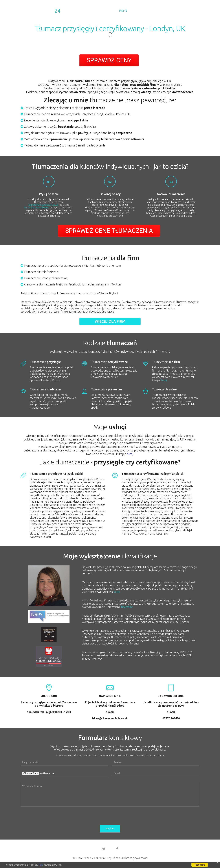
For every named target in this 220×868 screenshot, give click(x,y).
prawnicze (106, 389)
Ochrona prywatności (135, 858)
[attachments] (64, 773)
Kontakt (193, 11)
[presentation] (44, 813)
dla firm (166, 362)
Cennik (153, 11)
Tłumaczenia (40, 11)
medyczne (45, 389)
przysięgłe (45, 362)
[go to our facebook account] (117, 849)
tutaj (164, 380)
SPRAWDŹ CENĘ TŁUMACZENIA (109, 231)
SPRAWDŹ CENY (109, 60)
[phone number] (156, 762)
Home (123, 11)
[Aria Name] (156, 773)
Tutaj (41, 865)
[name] (64, 762)
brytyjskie (127, 607)
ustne (164, 389)
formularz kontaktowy (36, 208)
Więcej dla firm (110, 321)
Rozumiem (200, 865)
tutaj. (117, 592)
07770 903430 (171, 718)
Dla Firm (138, 11)
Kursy (167, 11)
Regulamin (113, 858)
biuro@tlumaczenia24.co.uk (43, 205)
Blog (179, 11)
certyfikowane (109, 362)
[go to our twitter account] (104, 849)
